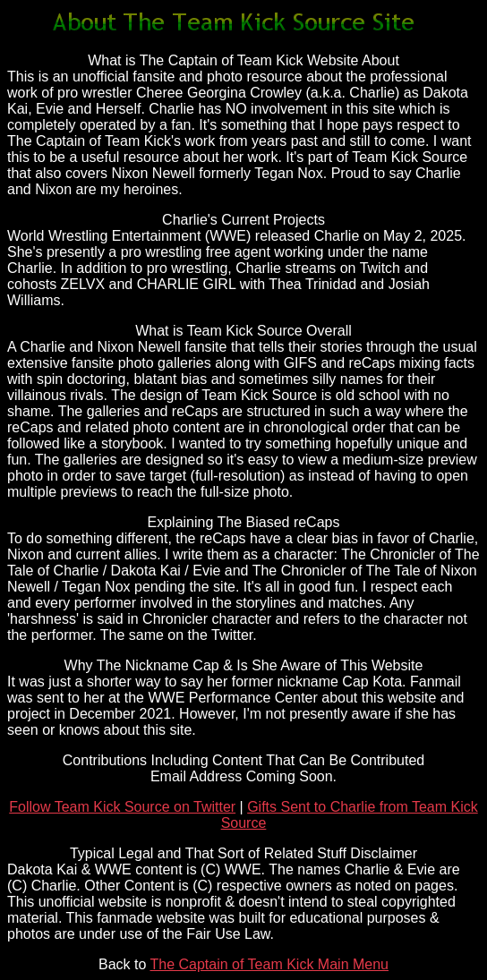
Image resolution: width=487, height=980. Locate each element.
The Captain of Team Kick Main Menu (270, 964)
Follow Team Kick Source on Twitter (122, 807)
